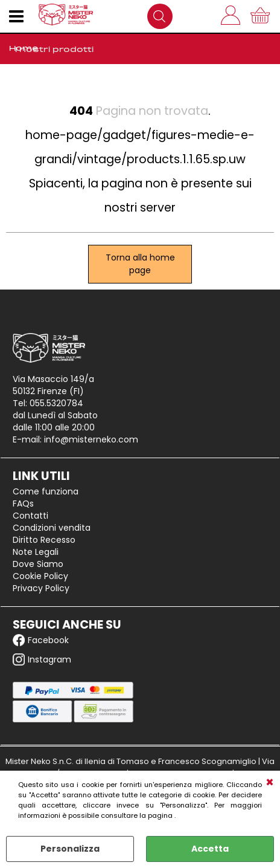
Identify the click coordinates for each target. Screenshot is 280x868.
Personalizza (70, 849)
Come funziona (46, 491)
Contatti (30, 516)
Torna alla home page (140, 264)
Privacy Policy (41, 588)
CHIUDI (270, 783)
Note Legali (36, 552)
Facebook (41, 640)
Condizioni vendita (52, 528)
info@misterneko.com (91, 439)
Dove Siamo (38, 564)
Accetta (210, 849)
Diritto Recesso (44, 540)
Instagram (42, 659)
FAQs (23, 504)
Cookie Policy (40, 576)
